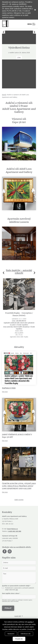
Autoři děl (18, 616)
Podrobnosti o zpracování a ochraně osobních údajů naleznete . (20, 589)
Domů (4, 95)
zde (17, 590)
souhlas (30, 622)
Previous (4, 32)
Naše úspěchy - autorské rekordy (19, 272)
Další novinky (19, 500)
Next (34, 32)
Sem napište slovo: (11, 593)
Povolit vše (19, 639)
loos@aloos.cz (13, 529)
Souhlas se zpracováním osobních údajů (16, 586)
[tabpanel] (19, 45)
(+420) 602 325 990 (14, 531)
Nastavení (11, 634)
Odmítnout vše (26, 634)
